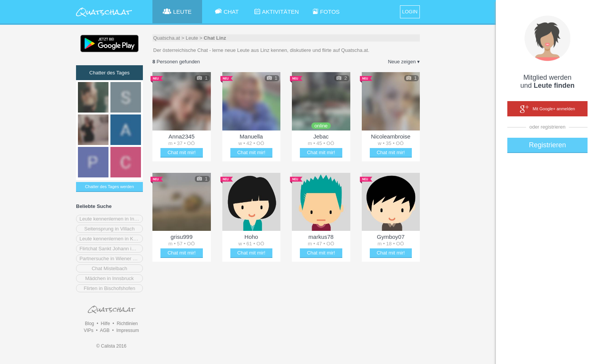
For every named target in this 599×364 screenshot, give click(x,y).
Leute (192, 38)
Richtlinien (127, 324)
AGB (104, 330)
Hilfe (105, 324)
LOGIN (410, 12)
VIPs (88, 330)
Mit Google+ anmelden (547, 109)
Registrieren (547, 145)
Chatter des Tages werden (109, 187)
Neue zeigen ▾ (404, 62)
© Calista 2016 (111, 346)
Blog (89, 324)
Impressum (127, 330)
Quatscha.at (167, 38)
